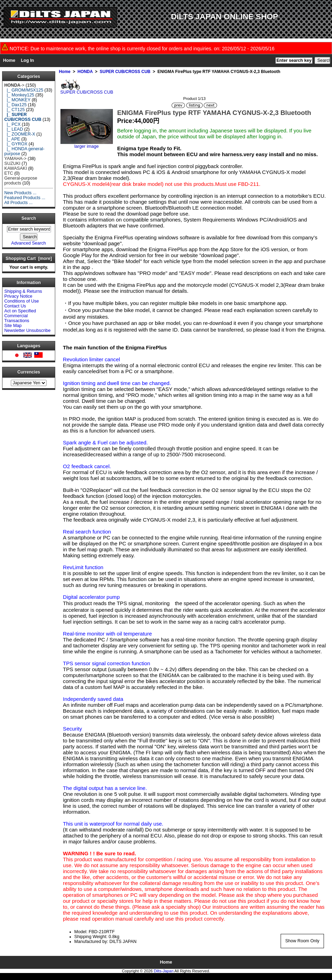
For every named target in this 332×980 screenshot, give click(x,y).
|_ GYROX (16, 144)
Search (29, 219)
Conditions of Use (21, 301)
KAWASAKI (16, 168)
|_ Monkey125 (19, 95)
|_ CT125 (14, 110)
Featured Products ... (25, 198)
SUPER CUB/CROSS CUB (125, 72)
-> (14, 85)
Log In (28, 60)
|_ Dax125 (15, 105)
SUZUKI (12, 164)
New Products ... (20, 193)
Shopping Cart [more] (29, 259)
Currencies (29, 372)
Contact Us (15, 306)
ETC (9, 173)
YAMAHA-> (15, 159)
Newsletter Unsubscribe (27, 331)
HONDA (85, 72)
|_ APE (12, 139)
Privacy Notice (18, 296)
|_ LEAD (13, 129)
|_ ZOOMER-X (20, 134)
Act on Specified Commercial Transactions (20, 316)
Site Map (13, 326)
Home (9, 60)
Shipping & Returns (23, 291)
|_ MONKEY (17, 100)
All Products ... (18, 203)
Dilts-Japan (164, 971)
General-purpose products (21, 181)
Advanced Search (28, 243)
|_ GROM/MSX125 (24, 90)
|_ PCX (12, 124)
